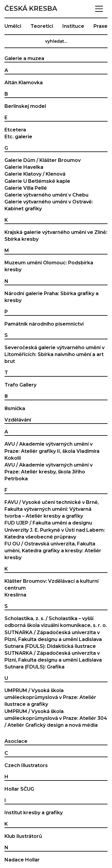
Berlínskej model (25, 106)
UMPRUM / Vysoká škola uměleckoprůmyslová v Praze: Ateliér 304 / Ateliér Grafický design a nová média (56, 718)
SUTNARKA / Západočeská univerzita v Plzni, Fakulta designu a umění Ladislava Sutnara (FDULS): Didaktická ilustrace (53, 639)
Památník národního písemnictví (44, 324)
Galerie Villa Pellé (26, 188)
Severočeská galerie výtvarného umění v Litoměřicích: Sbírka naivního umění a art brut (55, 354)
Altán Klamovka (24, 83)
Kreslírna (15, 595)
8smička (15, 408)
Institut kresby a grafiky (34, 813)
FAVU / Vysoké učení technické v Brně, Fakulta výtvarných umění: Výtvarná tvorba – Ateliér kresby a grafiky (52, 509)
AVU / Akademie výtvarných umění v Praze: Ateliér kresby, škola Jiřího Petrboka (49, 472)
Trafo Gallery (20, 385)
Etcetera (15, 130)
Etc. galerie (18, 137)
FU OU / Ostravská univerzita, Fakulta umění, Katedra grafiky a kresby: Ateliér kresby (53, 551)
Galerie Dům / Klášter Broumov (43, 160)
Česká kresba (31, 9)
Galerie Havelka (24, 167)
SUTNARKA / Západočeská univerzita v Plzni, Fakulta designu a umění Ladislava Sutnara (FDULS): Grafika (53, 660)
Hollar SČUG (19, 789)
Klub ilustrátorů (23, 836)
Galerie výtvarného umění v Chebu (46, 195)
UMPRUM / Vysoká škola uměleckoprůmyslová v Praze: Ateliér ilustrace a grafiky (50, 697)
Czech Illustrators (26, 765)
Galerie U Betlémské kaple (37, 181)
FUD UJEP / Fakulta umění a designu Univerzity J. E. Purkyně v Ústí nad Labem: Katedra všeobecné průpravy (55, 530)
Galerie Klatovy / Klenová (35, 174)
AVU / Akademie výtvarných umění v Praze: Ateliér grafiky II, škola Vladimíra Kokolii (52, 451)
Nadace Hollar (22, 860)
